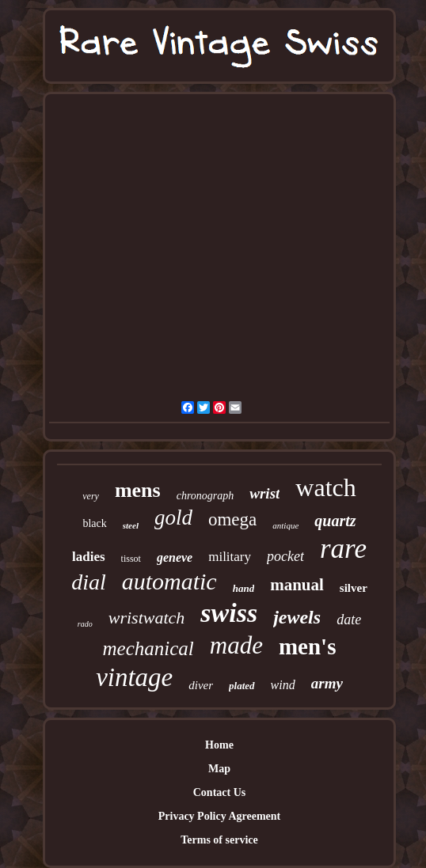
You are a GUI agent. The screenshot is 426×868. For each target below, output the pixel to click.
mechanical (148, 648)
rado (85, 624)
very (91, 496)
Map (219, 769)
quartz (335, 521)
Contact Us (220, 792)
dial (89, 582)
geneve (175, 557)
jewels (297, 617)
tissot (131, 559)
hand (243, 588)
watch (325, 487)
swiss (229, 613)
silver (354, 588)
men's (308, 646)
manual (297, 585)
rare (343, 549)
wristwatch (147, 618)
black (94, 523)
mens (138, 490)
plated (242, 686)
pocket (285, 556)
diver (201, 685)
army (327, 683)
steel (131, 525)
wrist (264, 493)
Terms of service (219, 840)
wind (283, 685)
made (236, 645)
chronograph (205, 496)
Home (219, 745)
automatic (169, 581)
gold (173, 517)
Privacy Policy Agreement (219, 816)
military (230, 557)
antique (285, 525)
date (349, 620)
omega (232, 519)
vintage (134, 677)
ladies (89, 557)
